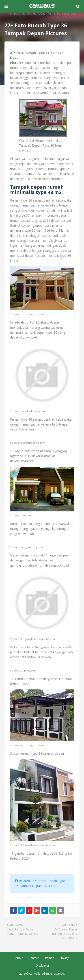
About (19, 958)
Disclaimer (43, 966)
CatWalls (35, 974)
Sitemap (49, 958)
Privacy (64, 958)
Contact (34, 958)
